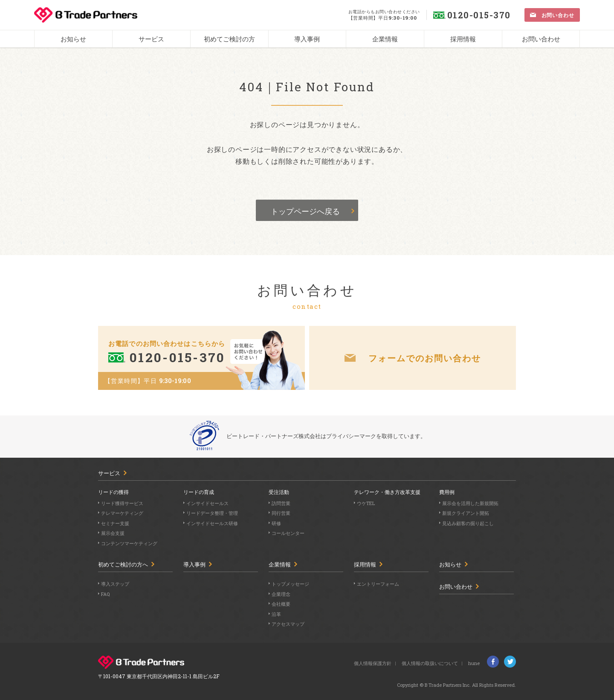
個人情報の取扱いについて (430, 663)
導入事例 (194, 565)
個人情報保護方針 (373, 663)
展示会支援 (113, 533)
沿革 (276, 614)
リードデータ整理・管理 (212, 513)
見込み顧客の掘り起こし (468, 523)
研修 (276, 523)
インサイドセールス (207, 503)
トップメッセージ (290, 584)
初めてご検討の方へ (123, 565)
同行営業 (281, 513)
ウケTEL (366, 503)
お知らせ (450, 565)
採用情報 (365, 565)
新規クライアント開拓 (466, 513)
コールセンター (288, 533)
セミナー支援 (115, 523)
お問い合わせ (456, 587)
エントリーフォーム (378, 584)
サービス (109, 473)
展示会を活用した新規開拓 (470, 503)
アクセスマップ (288, 624)
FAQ (105, 594)
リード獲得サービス (122, 503)
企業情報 (280, 565)
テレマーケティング (122, 513)
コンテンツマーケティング (129, 543)
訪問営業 (281, 503)
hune (474, 663)
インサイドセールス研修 (212, 523)
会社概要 (281, 604)
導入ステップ (115, 584)
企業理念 (281, 594)
